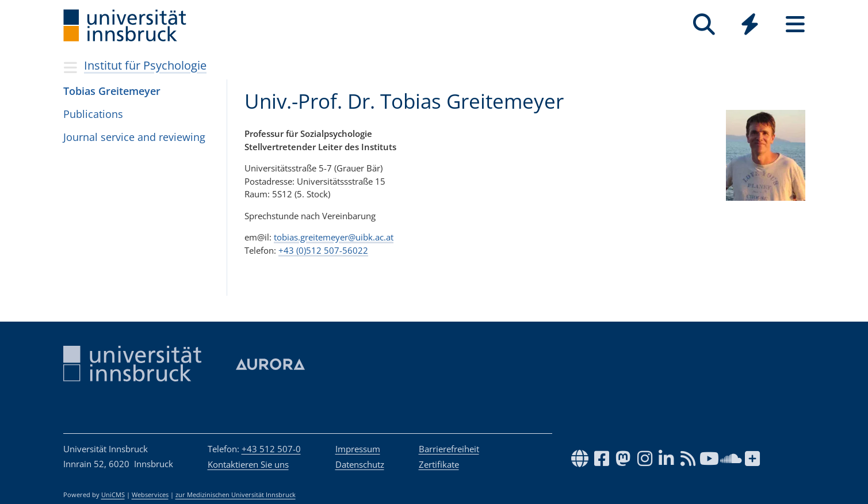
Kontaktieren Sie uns (248, 464)
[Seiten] (795, 24)
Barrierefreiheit (449, 449)
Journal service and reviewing (134, 137)
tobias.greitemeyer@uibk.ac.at (334, 237)
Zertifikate (439, 464)
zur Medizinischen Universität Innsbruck (236, 495)
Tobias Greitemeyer (112, 91)
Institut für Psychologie (145, 65)
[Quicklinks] (750, 24)
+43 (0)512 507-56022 (323, 250)
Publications (93, 114)
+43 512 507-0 (271, 449)
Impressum (358, 449)
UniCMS (113, 495)
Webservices (150, 495)
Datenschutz (360, 464)
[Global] (750, 26)
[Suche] (704, 24)
